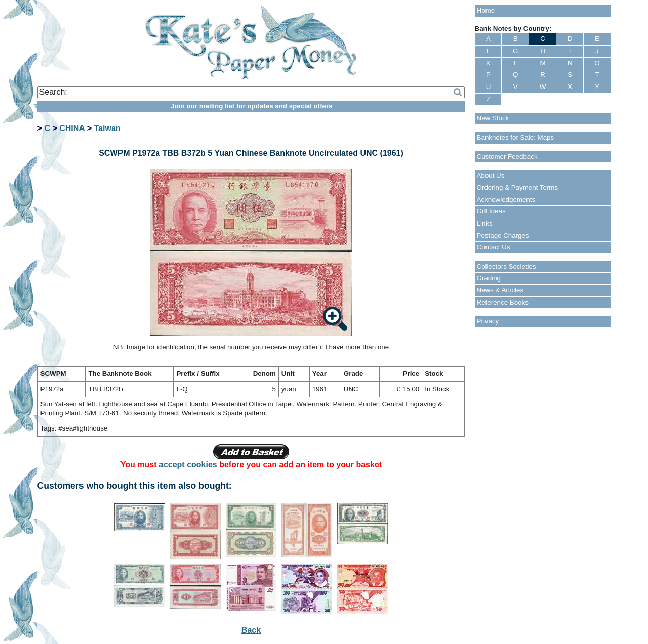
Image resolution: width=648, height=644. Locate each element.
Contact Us (494, 247)
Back (251, 630)
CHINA (72, 128)
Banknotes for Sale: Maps (516, 137)
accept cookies (188, 465)
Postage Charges (503, 235)
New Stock (493, 118)
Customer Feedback (507, 157)
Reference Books (503, 302)
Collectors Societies (507, 266)
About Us (491, 175)
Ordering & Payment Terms (518, 187)
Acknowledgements (506, 200)
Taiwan (108, 128)
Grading (489, 278)
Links (485, 223)
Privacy (488, 321)
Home (486, 10)
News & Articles (500, 290)
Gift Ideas (491, 211)
